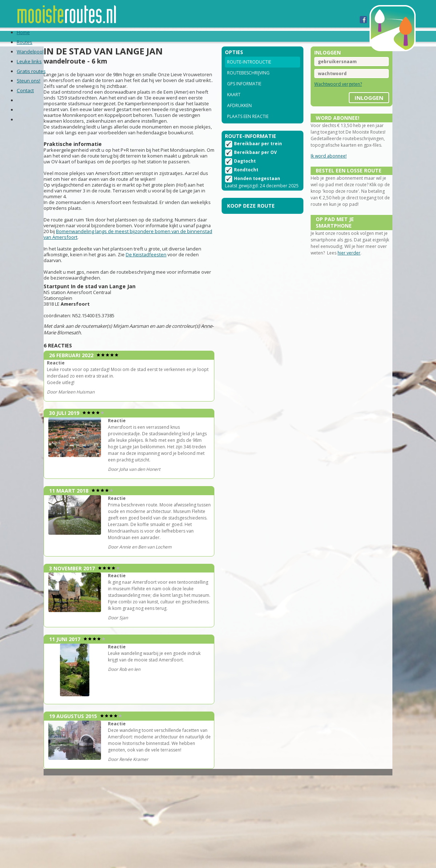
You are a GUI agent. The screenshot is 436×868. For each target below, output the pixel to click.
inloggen (352, 105)
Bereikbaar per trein (258, 156)
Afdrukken (239, 115)
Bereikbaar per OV (255, 165)
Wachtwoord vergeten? (330, 94)
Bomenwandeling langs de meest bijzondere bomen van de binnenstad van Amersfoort (130, 266)
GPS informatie (244, 93)
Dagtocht (245, 173)
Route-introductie (249, 72)
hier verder (363, 287)
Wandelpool (89, 36)
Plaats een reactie (248, 126)
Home (26, 36)
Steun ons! (225, 36)
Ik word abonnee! (320, 172)
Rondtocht (246, 182)
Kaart (234, 104)
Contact (262, 36)
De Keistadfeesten (179, 286)
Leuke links (133, 36)
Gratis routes (179, 36)
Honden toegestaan (257, 191)
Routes (52, 36)
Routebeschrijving (248, 83)
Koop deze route (251, 225)
